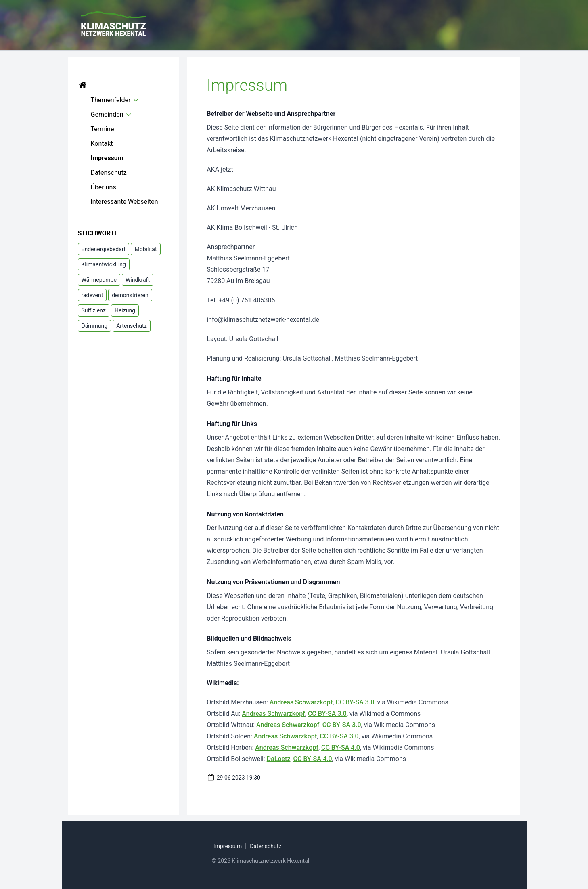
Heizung (125, 310)
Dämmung (95, 326)
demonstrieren (130, 295)
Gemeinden (107, 114)
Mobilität (145, 249)
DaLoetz (279, 759)
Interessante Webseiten (125, 202)
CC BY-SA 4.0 (341, 747)
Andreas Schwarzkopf (301, 702)
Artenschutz (131, 326)
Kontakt (102, 144)
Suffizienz (94, 310)
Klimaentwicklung (104, 264)
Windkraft (138, 280)
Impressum (107, 158)
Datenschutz (109, 173)
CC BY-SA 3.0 (355, 702)
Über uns (104, 187)
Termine (103, 129)
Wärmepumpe (99, 280)
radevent (92, 295)
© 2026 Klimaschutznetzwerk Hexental (261, 861)
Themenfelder (111, 100)
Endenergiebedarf (104, 249)
